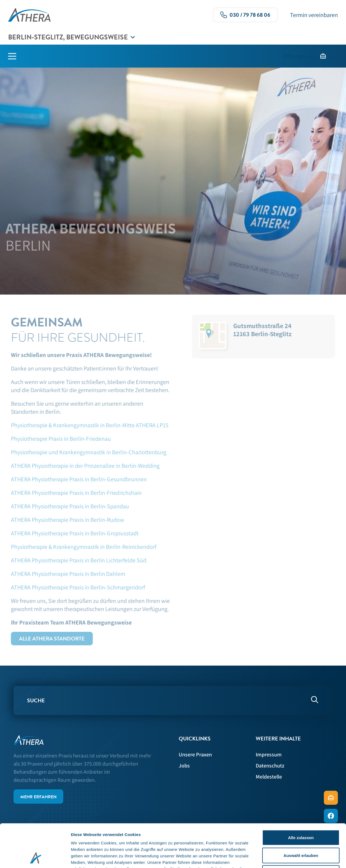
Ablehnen (301, 832)
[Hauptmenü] (16, 56)
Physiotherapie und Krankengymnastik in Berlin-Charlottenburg (86, 452)
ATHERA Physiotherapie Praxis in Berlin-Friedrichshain (74, 493)
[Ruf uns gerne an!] (245, 15)
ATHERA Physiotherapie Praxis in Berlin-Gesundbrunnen (77, 479)
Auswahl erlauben (301, 815)
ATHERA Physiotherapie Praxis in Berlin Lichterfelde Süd (77, 560)
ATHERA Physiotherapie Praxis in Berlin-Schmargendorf (75, 587)
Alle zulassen (301, 797)
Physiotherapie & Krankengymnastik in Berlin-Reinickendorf (81, 547)
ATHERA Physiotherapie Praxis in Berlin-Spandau (67, 506)
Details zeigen (287, 857)
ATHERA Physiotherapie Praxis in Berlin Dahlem (66, 574)
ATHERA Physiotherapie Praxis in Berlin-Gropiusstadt (72, 533)
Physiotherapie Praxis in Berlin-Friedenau (58, 439)
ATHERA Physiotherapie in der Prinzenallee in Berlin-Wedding (83, 466)
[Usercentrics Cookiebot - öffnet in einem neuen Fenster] (35, 857)
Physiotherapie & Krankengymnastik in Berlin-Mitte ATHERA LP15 (87, 425)
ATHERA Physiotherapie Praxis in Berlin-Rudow (65, 520)
